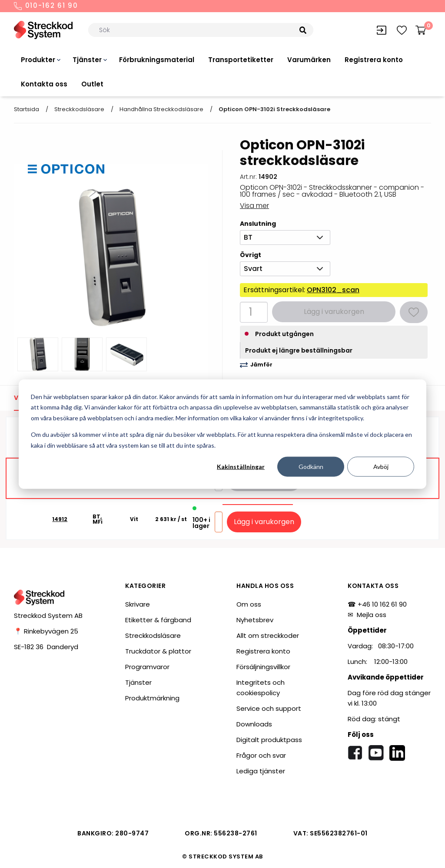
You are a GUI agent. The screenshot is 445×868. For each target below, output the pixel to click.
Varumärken (309, 60)
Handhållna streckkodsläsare (161, 109)
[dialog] (222, 434)
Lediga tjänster (261, 771)
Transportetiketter (241, 60)
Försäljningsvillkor (263, 667)
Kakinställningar (241, 467)
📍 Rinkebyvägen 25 (46, 631)
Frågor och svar (261, 755)
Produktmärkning (152, 698)
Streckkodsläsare (79, 109)
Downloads (254, 724)
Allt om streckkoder (268, 635)
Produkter (38, 60)
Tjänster (87, 60)
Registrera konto (374, 60)
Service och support (269, 708)
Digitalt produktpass (269, 740)
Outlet (92, 84)
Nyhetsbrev (255, 620)
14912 (60, 519)
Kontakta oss (44, 84)
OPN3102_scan (333, 290)
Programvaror (147, 667)
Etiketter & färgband (158, 620)
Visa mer (254, 206)
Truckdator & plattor (158, 651)
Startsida (27, 109)
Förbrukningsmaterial (157, 60)
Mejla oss (372, 615)
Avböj (381, 467)
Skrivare (138, 604)
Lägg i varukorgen (264, 522)
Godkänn (311, 467)
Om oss (249, 604)
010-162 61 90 (46, 6)
